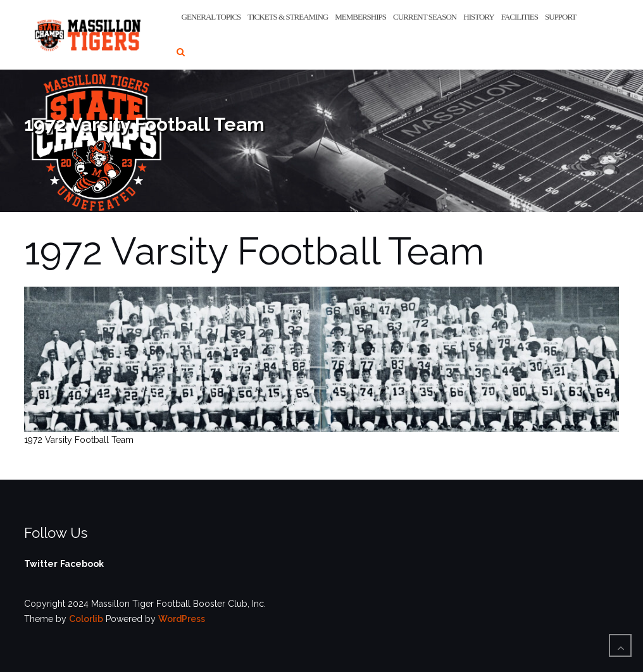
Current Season (425, 17)
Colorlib (86, 619)
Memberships (360, 17)
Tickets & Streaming (288, 17)
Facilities (520, 17)
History (478, 17)
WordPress (182, 619)
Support (560, 17)
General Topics (211, 17)
